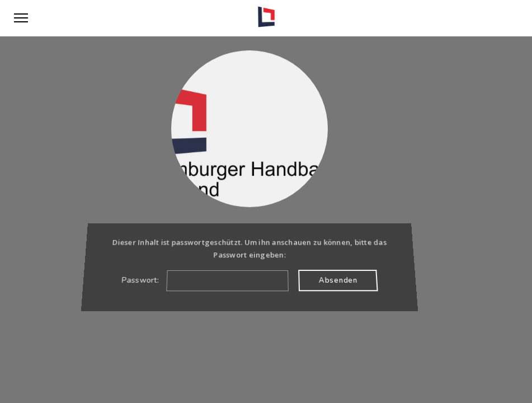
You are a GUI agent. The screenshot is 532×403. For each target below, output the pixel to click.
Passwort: (204, 280)
